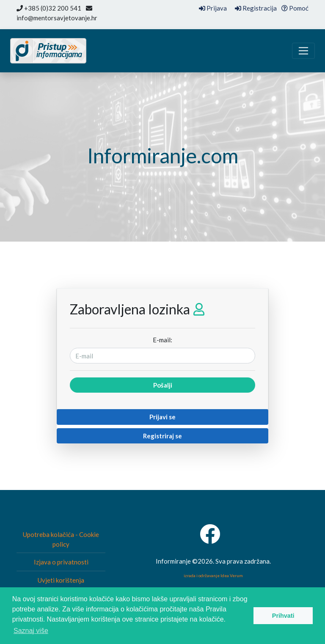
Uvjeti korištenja (61, 580)
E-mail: (162, 340)
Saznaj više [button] (31, 631)
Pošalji (163, 385)
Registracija (256, 8)
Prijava (213, 8)
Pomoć (295, 8)
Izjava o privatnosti (61, 562)
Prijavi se (162, 417)
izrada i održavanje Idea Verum (213, 575)
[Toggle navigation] (303, 51)
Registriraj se (162, 436)
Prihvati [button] (283, 616)
